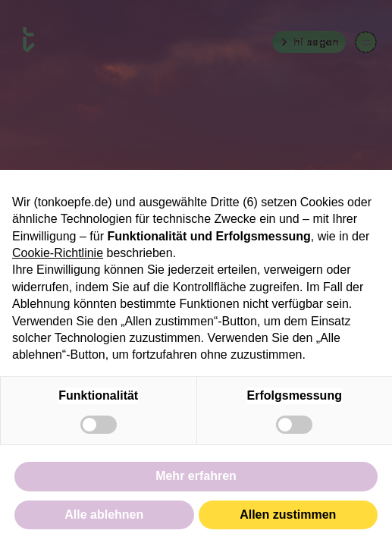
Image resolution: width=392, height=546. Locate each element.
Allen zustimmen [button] (288, 515)
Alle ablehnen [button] (104, 515)
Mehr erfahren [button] (196, 476)
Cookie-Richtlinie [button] (58, 253)
